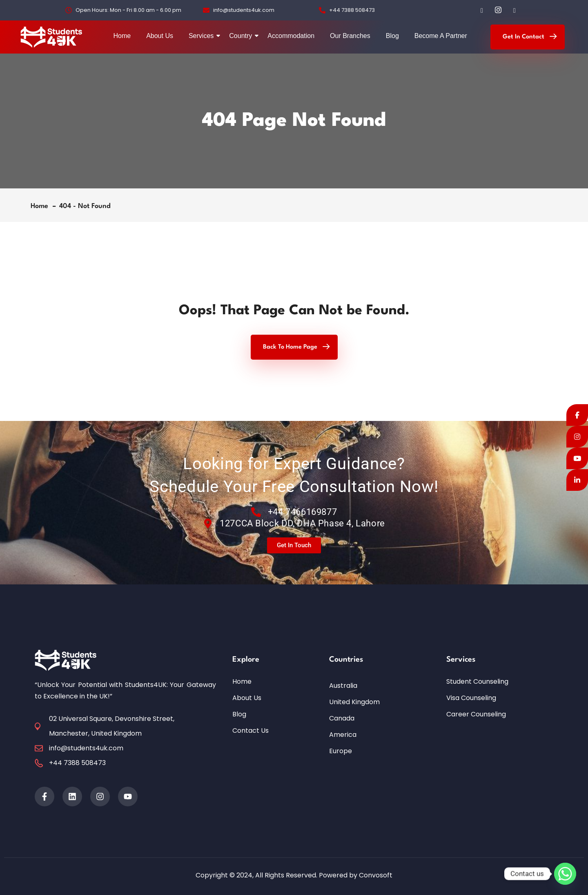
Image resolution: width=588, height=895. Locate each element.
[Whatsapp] (565, 874)
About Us (160, 36)
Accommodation (291, 36)
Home (122, 36)
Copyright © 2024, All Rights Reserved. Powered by (277, 875)
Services (203, 36)
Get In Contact (523, 37)
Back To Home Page (290, 347)
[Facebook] (482, 10)
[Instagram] (498, 10)
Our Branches (350, 36)
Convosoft (376, 875)
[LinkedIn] (514, 10)
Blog (392, 36)
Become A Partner (441, 36)
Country (242, 36)
